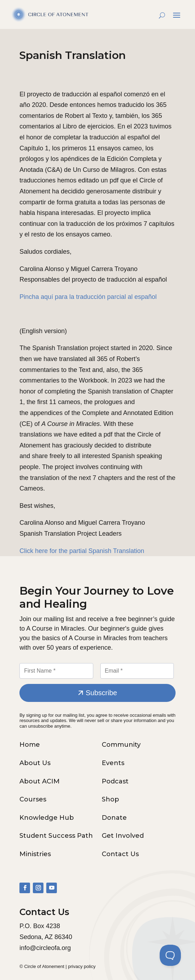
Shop (110, 799)
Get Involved (123, 836)
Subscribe (102, 693)
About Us (35, 763)
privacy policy (82, 966)
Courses (33, 799)
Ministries (35, 854)
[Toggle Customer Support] (170, 955)
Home (30, 745)
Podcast (115, 781)
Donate (114, 818)
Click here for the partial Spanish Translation (82, 551)
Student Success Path (56, 836)
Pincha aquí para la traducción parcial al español (88, 297)
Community (121, 745)
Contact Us (120, 854)
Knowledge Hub (47, 818)
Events (113, 763)
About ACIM (40, 781)
